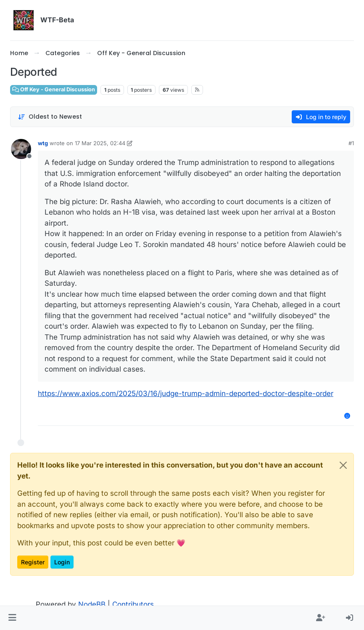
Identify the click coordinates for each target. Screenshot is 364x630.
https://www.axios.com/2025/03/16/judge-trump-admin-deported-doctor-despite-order (186, 393)
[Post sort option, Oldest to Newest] (50, 117)
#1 (351, 143)
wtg (43, 143)
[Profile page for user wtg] (21, 149)
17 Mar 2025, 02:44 (100, 143)
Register (33, 562)
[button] (12, 618)
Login (62, 562)
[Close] (343, 465)
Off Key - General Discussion (54, 89)
